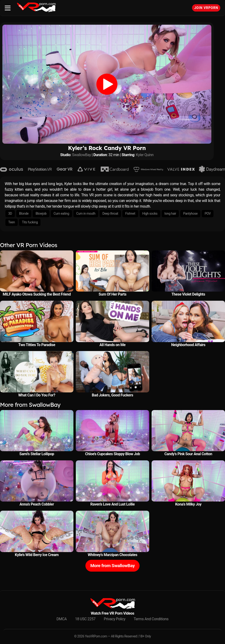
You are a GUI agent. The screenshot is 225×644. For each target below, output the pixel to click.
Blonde (24, 213)
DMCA (62, 619)
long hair (170, 213)
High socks (150, 213)
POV (208, 213)
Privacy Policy (115, 619)
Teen (12, 222)
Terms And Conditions (151, 619)
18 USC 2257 (85, 619)
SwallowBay (81, 155)
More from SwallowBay (113, 566)
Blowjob (41, 213)
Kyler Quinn (145, 155)
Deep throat (110, 213)
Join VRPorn (206, 8)
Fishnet (130, 213)
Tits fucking (30, 222)
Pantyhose (190, 213)
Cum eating (61, 213)
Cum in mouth (86, 213)
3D (10, 213)
